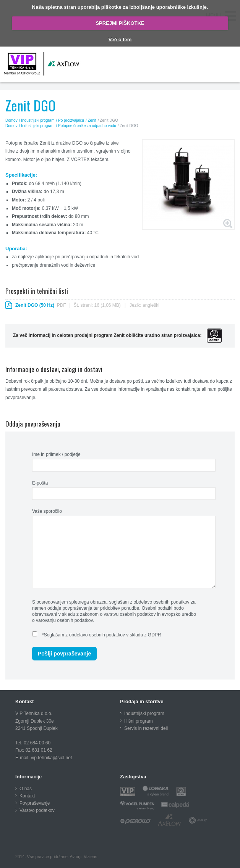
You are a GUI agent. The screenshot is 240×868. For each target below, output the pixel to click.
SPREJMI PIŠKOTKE (120, 23)
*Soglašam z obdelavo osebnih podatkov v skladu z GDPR (102, 635)
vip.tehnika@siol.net (52, 758)
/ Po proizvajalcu (70, 120)
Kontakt (27, 796)
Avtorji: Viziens (83, 857)
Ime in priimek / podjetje (56, 454)
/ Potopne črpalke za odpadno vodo (86, 126)
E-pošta (40, 483)
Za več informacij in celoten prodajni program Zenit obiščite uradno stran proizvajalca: (117, 335)
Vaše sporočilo (47, 511)
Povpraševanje (35, 803)
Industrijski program (144, 713)
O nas (26, 789)
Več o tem (120, 39)
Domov (11, 120)
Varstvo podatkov (37, 810)
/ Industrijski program (37, 120)
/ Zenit (91, 120)
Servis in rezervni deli (146, 728)
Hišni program (139, 721)
